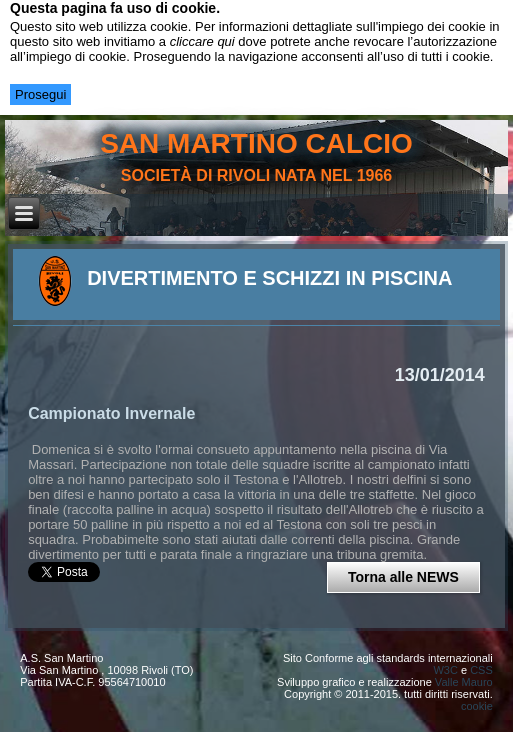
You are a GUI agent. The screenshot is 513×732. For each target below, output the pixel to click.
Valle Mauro (464, 682)
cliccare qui (202, 41)
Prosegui (40, 94)
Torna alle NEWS (403, 577)
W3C (445, 670)
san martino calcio (256, 143)
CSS (481, 670)
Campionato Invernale (111, 413)
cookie (477, 706)
